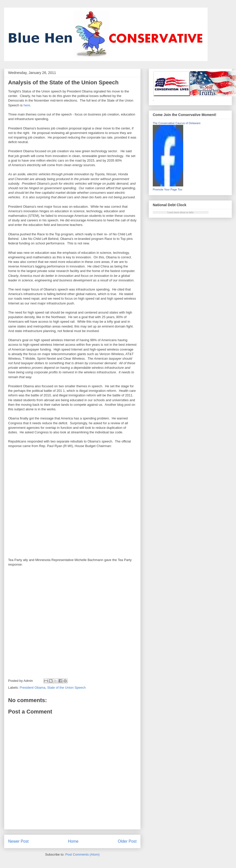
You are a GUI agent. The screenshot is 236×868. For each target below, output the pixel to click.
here (27, 105)
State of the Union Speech (66, 688)
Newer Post (18, 841)
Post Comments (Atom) (82, 854)
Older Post (127, 841)
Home (73, 841)
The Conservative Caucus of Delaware (177, 123)
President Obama (33, 688)
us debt (190, 212)
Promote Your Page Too (167, 189)
